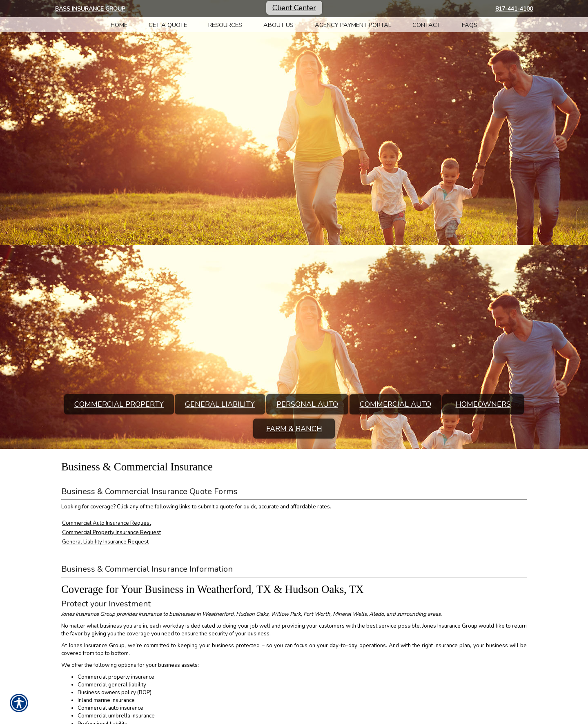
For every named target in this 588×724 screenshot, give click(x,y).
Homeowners (483, 404)
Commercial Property (119, 404)
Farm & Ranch (294, 429)
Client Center (294, 8)
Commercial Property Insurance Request (111, 532)
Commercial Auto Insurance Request (107, 523)
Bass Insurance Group (90, 9)
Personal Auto (307, 404)
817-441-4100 (514, 9)
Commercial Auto (395, 404)
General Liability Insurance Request (105, 542)
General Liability (220, 404)
